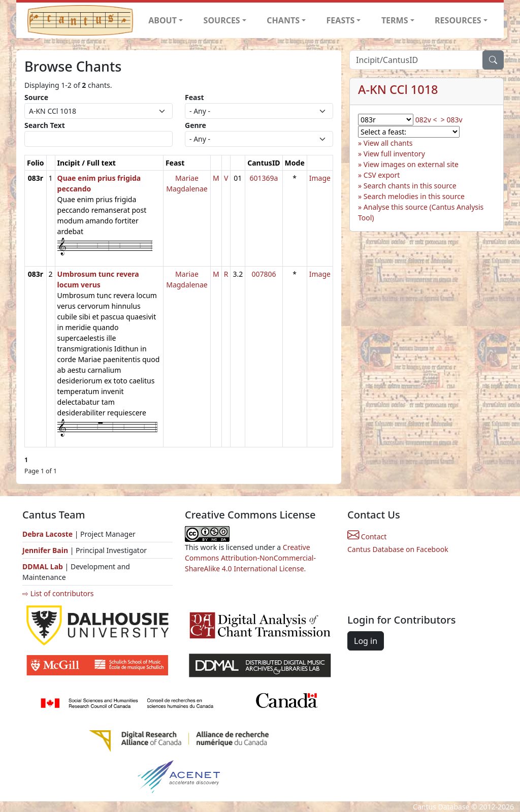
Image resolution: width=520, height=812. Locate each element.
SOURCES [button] (222, 20)
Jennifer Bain (46, 550)
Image (320, 178)
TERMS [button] (395, 20)
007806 (264, 274)
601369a (264, 178)
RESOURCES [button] (458, 20)
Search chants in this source (410, 186)
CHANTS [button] (283, 20)
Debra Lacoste (47, 534)
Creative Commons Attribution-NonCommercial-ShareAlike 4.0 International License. (250, 558)
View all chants (388, 143)
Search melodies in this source (414, 196)
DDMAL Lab (43, 566)
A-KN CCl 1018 (398, 89)
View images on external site (411, 164)
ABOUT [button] (162, 20)
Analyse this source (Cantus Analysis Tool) (421, 212)
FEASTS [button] (341, 20)
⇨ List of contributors (58, 593)
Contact (367, 537)
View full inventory (394, 154)
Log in (366, 641)
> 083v (452, 120)
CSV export (382, 175)
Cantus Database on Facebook (398, 549)
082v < (426, 120)
